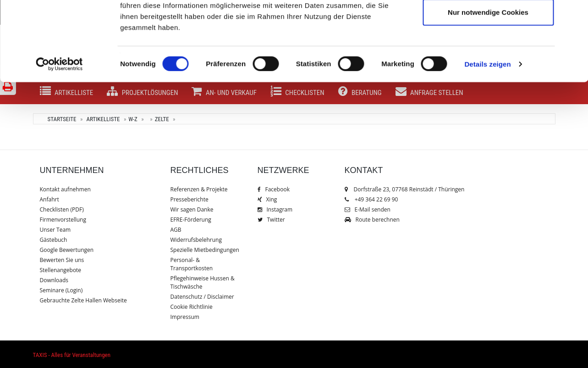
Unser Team (55, 230)
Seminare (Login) (61, 290)
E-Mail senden (368, 209)
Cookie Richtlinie (192, 307)
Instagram (275, 209)
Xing (267, 199)
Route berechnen (372, 220)
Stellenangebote (61, 270)
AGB (176, 230)
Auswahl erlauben (488, 54)
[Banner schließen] (574, 14)
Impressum (185, 317)
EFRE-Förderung (191, 220)
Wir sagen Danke (192, 209)
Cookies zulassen (488, 24)
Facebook (274, 189)
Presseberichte (190, 199)
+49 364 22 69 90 (376, 199)
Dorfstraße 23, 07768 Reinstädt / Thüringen (405, 189)
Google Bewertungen (67, 250)
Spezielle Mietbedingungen (205, 250)
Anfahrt (49, 199)
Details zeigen (487, 137)
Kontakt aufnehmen (65, 189)
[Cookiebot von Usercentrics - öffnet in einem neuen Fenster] (59, 137)
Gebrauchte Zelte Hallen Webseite (83, 300)
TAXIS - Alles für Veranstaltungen (72, 355)
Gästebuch (54, 240)
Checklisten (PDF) (62, 209)
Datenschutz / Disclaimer (202, 297)
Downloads (54, 280)
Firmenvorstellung (63, 220)
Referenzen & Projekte (199, 189)
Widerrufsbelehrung (196, 240)
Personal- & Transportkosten (192, 264)
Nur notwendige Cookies (488, 84)
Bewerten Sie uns (62, 260)
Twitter (271, 220)
